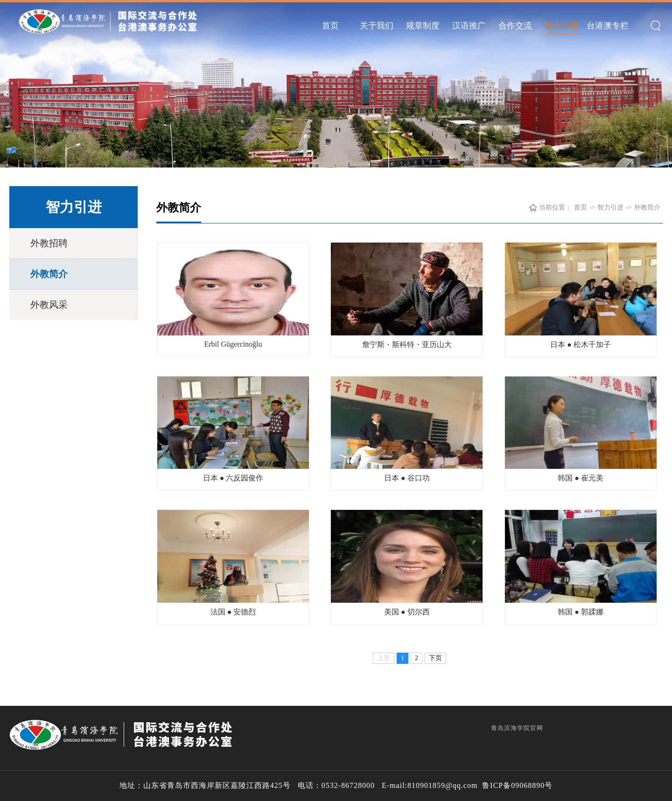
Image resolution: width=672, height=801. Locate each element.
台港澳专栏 (608, 26)
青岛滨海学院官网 (517, 728)
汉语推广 (469, 26)
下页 (435, 658)
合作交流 (515, 26)
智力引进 (561, 26)
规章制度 (423, 26)
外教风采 (49, 305)
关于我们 (377, 26)
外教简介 (49, 274)
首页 (330, 26)
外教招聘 (49, 243)
